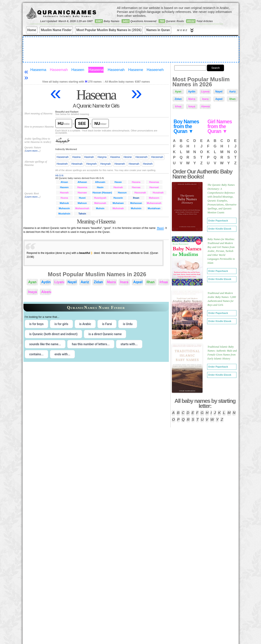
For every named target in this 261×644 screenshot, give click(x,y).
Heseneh (120, 164)
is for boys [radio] (36, 324)
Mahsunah (100, 203)
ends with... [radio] (62, 354)
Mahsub (64, 203)
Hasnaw (82, 193)
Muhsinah (118, 208)
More (186, 30)
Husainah (158, 193)
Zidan (99, 282)
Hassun (122, 193)
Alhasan (82, 182)
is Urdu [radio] (128, 324)
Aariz (85, 282)
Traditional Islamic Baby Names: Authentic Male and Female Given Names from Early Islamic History (222, 353)
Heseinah (77, 164)
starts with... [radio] (129, 344)
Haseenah (116, 70)
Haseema (38, 70)
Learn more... (33, 151)
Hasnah (64, 193)
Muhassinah (82, 208)
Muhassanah (154, 203)
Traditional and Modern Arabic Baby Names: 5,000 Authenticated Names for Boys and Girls (222, 299)
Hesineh (148, 164)
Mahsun (82, 203)
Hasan (118, 182)
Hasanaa (154, 182)
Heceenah (157, 157)
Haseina (115, 157)
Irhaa (164, 282)
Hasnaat (154, 187)
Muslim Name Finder (56, 30)
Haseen (78, 70)
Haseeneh (155, 70)
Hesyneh (91, 164)
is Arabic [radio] (85, 324)
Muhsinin (136, 208)
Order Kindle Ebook (220, 229)
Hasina (76, 157)
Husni (82, 198)
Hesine (128, 157)
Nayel (72, 282)
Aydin (46, 282)
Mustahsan (154, 208)
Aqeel (138, 282)
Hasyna (102, 157)
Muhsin (100, 208)
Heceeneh (142, 157)
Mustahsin (64, 214)
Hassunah (140, 193)
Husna (64, 198)
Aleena (46, 292)
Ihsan (136, 198)
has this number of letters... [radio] (91, 344)
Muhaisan (118, 203)
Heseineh (62, 164)
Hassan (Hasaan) (102, 193)
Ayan (32, 282)
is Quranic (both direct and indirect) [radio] (54, 334)
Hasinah (89, 157)
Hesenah (134, 164)
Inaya (33, 292)
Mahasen (154, 198)
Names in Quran (158, 30)
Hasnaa (136, 187)
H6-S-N (59, 175)
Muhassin (64, 208)
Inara (124, 282)
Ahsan (64, 182)
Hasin (100, 187)
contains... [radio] (37, 354)
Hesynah (105, 164)
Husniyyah (100, 198)
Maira (112, 282)
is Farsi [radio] (107, 324)
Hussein (118, 198)
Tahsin (82, 214)
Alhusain (100, 182)
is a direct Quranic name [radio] (105, 334)
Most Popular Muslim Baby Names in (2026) (109, 30)
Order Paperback (218, 221)
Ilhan (150, 282)
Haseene (136, 70)
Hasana (136, 182)
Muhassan (136, 203)
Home (32, 30)
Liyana (59, 282)
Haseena (96, 70)
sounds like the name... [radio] (45, 344)
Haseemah (59, 70)
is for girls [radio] (61, 324)
